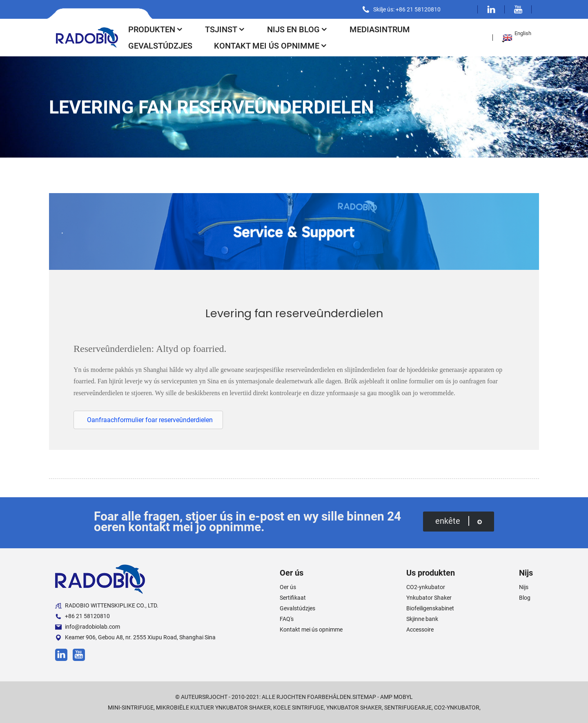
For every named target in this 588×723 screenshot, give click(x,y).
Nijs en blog (297, 29)
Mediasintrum (380, 29)
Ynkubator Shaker (429, 598)
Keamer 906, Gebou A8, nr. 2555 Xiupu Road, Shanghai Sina (135, 637)
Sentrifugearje (408, 707)
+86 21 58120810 (82, 616)
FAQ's (287, 619)
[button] (148, 420)
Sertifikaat (293, 598)
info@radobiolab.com (88, 627)
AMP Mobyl (396, 697)
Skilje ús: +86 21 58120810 (407, 9)
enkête (459, 521)
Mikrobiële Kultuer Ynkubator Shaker (213, 707)
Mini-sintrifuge (131, 707)
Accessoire (420, 630)
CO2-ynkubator (426, 587)
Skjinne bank (422, 619)
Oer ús (288, 587)
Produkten (156, 29)
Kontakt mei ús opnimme (271, 46)
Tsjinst (225, 29)
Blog (525, 598)
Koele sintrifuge (298, 707)
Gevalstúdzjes (160, 46)
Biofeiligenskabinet (430, 608)
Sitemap (364, 697)
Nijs (524, 587)
